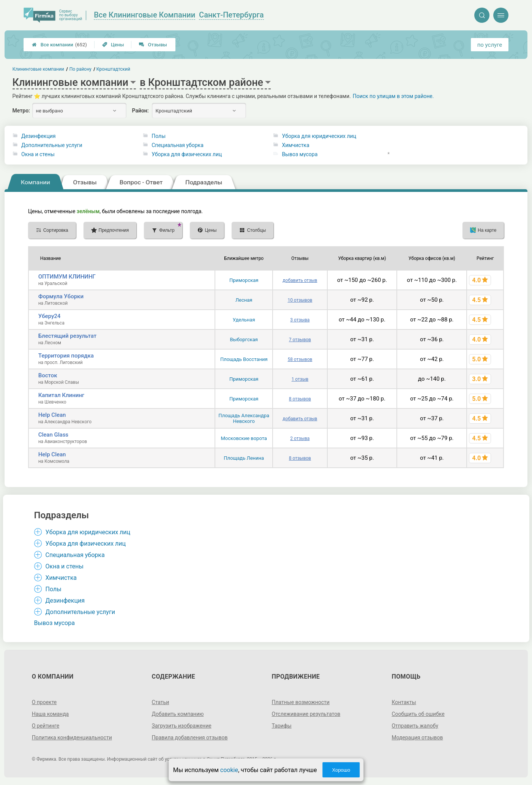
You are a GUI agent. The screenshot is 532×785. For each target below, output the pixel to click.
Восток (48, 375)
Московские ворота (244, 438)
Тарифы (282, 726)
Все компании (59, 45)
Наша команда (51, 714)
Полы (159, 136)
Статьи (161, 702)
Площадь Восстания (244, 359)
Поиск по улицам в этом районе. (393, 96)
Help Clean (52, 415)
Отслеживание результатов (306, 714)
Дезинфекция (38, 136)
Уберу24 (50, 316)
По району (80, 69)
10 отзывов (300, 300)
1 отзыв (300, 379)
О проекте (44, 702)
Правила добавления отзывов (190, 738)
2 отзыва (300, 438)
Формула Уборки (61, 296)
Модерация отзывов (417, 738)
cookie (229, 770)
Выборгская (244, 339)
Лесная (244, 300)
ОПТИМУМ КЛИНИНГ (67, 277)
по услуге (490, 45)
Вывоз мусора (300, 154)
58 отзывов (300, 359)
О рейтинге (46, 726)
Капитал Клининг (61, 395)
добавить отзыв (300, 280)
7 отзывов (300, 340)
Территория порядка (66, 356)
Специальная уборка (178, 145)
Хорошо (341, 770)
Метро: (21, 111)
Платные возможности (301, 702)
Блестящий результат (68, 336)
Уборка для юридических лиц (319, 136)
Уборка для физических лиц (187, 154)
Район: (140, 111)
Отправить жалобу (415, 726)
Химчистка (295, 145)
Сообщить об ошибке (418, 714)
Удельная (244, 320)
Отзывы (153, 45)
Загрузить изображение (182, 726)
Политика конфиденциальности (72, 738)
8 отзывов (300, 399)
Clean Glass (53, 435)
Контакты (404, 702)
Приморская (244, 280)
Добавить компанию (178, 714)
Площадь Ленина (244, 458)
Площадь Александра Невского (244, 418)
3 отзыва (300, 320)
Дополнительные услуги (52, 145)
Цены (113, 45)
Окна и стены (38, 154)
